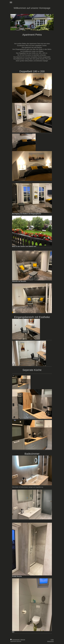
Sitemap (23, 640)
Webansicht (50, 641)
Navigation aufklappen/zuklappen (32, 2)
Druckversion (15, 640)
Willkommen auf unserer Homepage (32, 8)
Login (52, 640)
